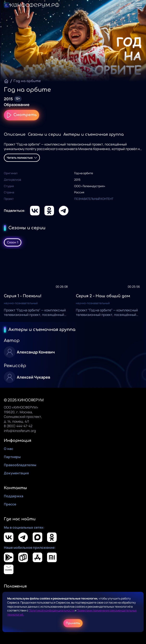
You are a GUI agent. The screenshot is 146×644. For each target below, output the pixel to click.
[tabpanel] (73, 286)
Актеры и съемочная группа (94, 134)
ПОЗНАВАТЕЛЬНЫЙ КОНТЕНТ (94, 199)
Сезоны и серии (44, 134)
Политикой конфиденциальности (52, 610)
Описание (15, 134)
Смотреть (21, 115)
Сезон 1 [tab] (13, 242)
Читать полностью (22, 158)
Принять (73, 623)
